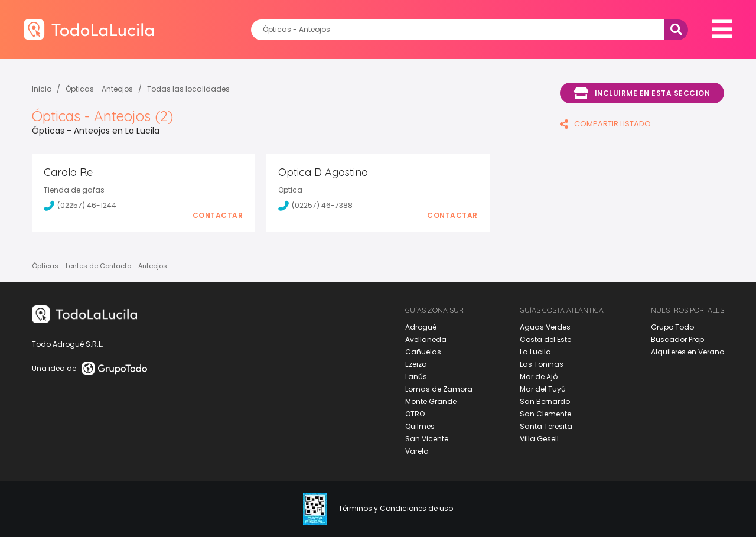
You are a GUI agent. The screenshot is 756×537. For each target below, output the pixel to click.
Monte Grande (431, 401)
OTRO (415, 414)
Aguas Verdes (545, 327)
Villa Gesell (539, 439)
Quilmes (420, 426)
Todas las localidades (188, 89)
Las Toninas (542, 364)
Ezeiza (416, 364)
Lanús (416, 377)
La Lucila (535, 352)
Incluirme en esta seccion (642, 93)
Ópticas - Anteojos (99, 89)
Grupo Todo (672, 327)
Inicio (42, 89)
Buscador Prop (677, 339)
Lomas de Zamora (439, 389)
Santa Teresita (546, 426)
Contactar (218, 216)
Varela (417, 451)
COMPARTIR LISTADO (605, 124)
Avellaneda (426, 339)
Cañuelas (423, 352)
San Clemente (545, 414)
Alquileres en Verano (687, 352)
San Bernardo (545, 401)
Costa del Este (545, 339)
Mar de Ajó (539, 377)
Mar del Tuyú (543, 389)
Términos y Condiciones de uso (396, 509)
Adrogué (421, 327)
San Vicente (427, 439)
